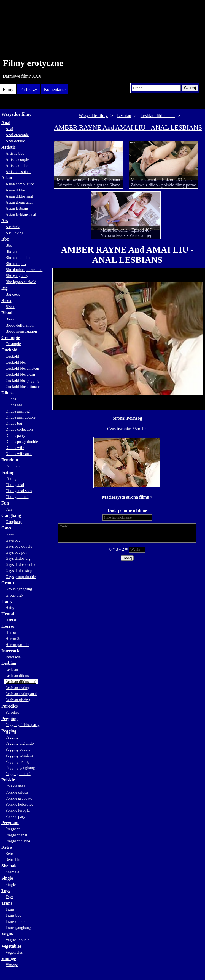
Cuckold (9, 350)
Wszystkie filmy (16, 114)
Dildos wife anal (19, 454)
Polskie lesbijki (18, 810)
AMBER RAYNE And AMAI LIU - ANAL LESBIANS (128, 127)
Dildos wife (15, 448)
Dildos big (14, 423)
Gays (6, 528)
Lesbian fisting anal (21, 694)
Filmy (8, 89)
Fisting (8, 472)
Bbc (5, 239)
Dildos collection (19, 429)
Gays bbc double (19, 546)
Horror (8, 626)
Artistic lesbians (18, 172)
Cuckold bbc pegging (22, 380)
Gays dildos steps (19, 571)
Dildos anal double (21, 417)
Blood (7, 313)
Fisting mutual (17, 497)
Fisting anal (15, 485)
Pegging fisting (18, 761)
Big (5, 288)
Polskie (8, 780)
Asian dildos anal (19, 196)
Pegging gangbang (20, 768)
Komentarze (55, 89)
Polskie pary (15, 816)
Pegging (9, 731)
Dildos (7, 393)
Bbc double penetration (24, 270)
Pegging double (18, 749)
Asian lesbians (17, 208)
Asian (7, 178)
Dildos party (15, 435)
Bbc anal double (18, 258)
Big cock (13, 294)
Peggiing (10, 718)
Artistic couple (17, 159)
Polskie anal (15, 786)
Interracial (12, 651)
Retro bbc (13, 860)
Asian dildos (15, 190)
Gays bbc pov (16, 552)
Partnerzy (29, 89)
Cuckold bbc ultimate (23, 387)
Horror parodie (17, 645)
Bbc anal (13, 251)
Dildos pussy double (22, 442)
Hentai (8, 614)
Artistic (9, 147)
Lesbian (9, 663)
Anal (6, 123)
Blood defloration (20, 325)
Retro (7, 847)
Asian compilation (20, 184)
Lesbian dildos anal (21, 682)
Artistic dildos (17, 165)
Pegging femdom (19, 755)
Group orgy (15, 595)
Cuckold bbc (16, 362)
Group (8, 583)
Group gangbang (19, 589)
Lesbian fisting (17, 688)
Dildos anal (15, 405)
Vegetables (11, 946)
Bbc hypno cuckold (21, 282)
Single (7, 878)
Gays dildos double (21, 564)
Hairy (7, 601)
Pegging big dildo (20, 743)
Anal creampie (17, 135)
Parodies (10, 706)
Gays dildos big (18, 558)
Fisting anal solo (19, 491)
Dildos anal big (18, 411)
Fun (5, 503)
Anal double (15, 141)
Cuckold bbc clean (20, 374)
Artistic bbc (15, 153)
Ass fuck (13, 227)
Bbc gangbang (17, 276)
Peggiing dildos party (22, 725)
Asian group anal (19, 202)
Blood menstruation (21, 331)
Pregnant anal (16, 835)
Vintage (9, 959)
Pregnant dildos (18, 841)
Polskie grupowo (19, 798)
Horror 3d (13, 639)
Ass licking (14, 233)
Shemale (9, 866)
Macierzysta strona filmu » (127, 497)
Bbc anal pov (16, 264)
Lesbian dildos (17, 676)
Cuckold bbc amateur (22, 368)
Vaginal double (17, 940)
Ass (5, 221)
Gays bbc (13, 540)
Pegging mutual (18, 774)
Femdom (10, 460)
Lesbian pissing (18, 700)
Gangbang (11, 515)
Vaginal (9, 934)
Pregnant (10, 823)
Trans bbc (13, 915)
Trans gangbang (18, 928)
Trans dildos (15, 921)
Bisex (6, 300)
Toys (6, 891)
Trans (7, 903)
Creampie (11, 337)
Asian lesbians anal (21, 214)
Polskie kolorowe (19, 804)
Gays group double (21, 577)
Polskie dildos (17, 792)
